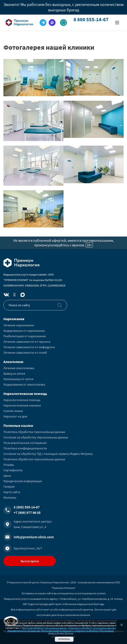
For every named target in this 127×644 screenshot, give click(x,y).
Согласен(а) (64, 639)
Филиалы (10, 497)
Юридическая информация (23, 481)
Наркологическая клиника (22, 405)
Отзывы (9, 465)
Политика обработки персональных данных (34, 432)
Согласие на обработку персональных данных (36, 437)
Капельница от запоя (18, 379)
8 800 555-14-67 (91, 20)
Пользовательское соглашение (25, 443)
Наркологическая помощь (22, 400)
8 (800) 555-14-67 (27, 507)
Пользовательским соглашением (24, 631)
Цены (7, 476)
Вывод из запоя (14, 374)
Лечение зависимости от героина (27, 342)
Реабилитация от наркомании (25, 336)
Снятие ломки (13, 411)
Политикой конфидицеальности (57, 631)
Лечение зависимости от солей (25, 353)
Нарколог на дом (15, 416)
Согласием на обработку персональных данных (92, 628)
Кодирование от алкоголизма (24, 384)
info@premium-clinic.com (34, 537)
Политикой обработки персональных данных (44, 628)
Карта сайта (12, 492)
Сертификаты (13, 470)
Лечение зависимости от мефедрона (29, 347)
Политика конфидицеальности (25, 448)
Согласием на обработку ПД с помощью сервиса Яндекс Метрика (81, 632)
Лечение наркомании (19, 325)
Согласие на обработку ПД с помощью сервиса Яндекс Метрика (48, 454)
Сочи (17, 527)
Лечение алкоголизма (19, 368)
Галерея (9, 487)
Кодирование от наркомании (24, 331)
